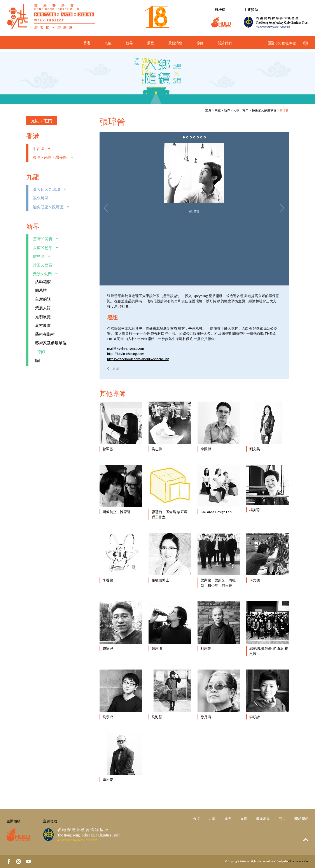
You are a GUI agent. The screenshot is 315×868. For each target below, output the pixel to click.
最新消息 (175, 46)
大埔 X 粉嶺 (43, 248)
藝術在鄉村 (45, 334)
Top (306, 840)
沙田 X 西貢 (43, 265)
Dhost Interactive (298, 861)
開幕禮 (41, 290)
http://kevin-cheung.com (126, 353)
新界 (129, 46)
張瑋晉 (284, 110)
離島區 (39, 256)
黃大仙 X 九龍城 (47, 189)
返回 (116, 368)
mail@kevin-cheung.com (126, 348)
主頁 (208, 110)
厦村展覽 (43, 325)
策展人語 (43, 308)
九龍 (108, 46)
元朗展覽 (43, 317)
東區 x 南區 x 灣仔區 (50, 157)
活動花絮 (43, 282)
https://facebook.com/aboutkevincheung (138, 359)
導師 (41, 352)
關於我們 (225, 46)
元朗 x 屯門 (241, 110)
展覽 (150, 46)
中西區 (39, 149)
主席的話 (43, 299)
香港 (87, 46)
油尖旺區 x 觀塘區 (48, 207)
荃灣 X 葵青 (43, 239)
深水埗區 (41, 198)
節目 (200, 46)
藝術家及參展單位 (264, 110)
